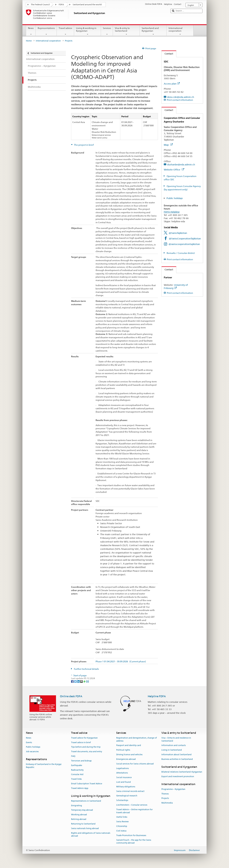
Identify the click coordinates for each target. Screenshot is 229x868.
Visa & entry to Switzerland (126, 31)
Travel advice (65, 31)
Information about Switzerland (176, 754)
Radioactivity (77, 770)
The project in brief (84, 145)
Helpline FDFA (157, 696)
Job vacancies (32, 752)
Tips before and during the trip (86, 747)
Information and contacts (174, 745)
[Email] (87, 681)
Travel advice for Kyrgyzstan (84, 738)
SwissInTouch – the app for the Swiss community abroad (134, 841)
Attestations (122, 773)
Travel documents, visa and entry (87, 752)
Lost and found (123, 782)
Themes (165, 794)
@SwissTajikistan (178, 233)
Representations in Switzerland (86, 801)
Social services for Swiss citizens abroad (135, 764)
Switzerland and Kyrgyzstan (153, 31)
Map (168, 145)
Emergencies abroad (126, 759)
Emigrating (76, 805)
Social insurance (124, 777)
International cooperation (180, 31)
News (31, 31)
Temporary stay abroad (82, 810)
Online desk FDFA (71, 696)
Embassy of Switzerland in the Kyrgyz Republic (44, 766)
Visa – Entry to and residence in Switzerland (176, 739)
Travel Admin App (80, 788)
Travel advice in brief (81, 742)
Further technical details (86, 669)
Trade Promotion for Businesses (131, 835)
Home (29, 41)
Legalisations (123, 768)
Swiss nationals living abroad (85, 828)
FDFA (61, 5)
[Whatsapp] (85, 681)
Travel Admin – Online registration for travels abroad (134, 811)
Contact (167, 54)
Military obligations (126, 787)
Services (107, 31)
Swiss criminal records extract (130, 791)
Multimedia (167, 803)
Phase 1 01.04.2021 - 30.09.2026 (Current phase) (121, 662)
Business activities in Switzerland (177, 759)
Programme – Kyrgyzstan (173, 789)
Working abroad (79, 815)
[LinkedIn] (79, 681)
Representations (46, 31)
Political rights (123, 750)
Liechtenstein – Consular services (132, 805)
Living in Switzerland (172, 750)
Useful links (122, 817)
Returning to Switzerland (83, 824)
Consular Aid (77, 775)
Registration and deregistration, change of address (137, 739)
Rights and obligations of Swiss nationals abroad (91, 834)
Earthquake (77, 765)
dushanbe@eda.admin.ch (181, 164)
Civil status (121, 831)
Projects (165, 798)
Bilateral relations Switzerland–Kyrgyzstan (182, 772)
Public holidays (175, 198)
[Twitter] (76, 681)
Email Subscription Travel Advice (87, 784)
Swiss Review (122, 822)
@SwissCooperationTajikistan (185, 239)
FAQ (73, 756)
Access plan (172, 84)
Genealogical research (127, 796)
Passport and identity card (129, 745)
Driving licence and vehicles (129, 754)
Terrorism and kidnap (81, 761)
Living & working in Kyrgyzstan (88, 31)
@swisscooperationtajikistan (184, 244)
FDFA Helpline (172, 212)
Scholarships (122, 800)
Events (29, 742)
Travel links (76, 779)
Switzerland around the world (87, 5)
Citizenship (122, 826)
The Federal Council (40, 5)
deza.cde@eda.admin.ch (181, 97)
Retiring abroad (79, 819)
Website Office (174, 170)
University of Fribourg (176, 287)
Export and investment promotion (178, 776)
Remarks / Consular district (180, 253)
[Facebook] (73, 681)
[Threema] (82, 681)
